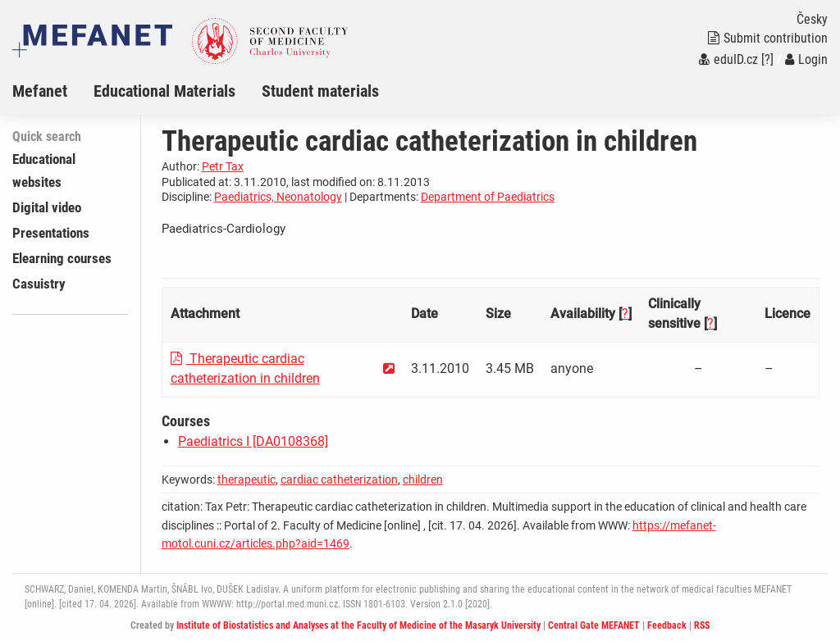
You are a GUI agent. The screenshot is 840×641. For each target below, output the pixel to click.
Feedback (667, 625)
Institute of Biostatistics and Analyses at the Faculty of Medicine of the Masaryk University (358, 625)
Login (806, 59)
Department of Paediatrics (488, 197)
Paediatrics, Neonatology (278, 197)
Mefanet (40, 91)
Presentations (51, 233)
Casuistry (39, 284)
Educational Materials (164, 91)
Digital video (47, 207)
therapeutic (247, 480)
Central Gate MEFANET (594, 625)
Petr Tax (223, 166)
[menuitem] (53, 91)
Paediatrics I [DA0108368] (253, 441)
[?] (767, 59)
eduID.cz (728, 59)
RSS (702, 625)
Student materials (320, 91)
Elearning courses (62, 258)
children (423, 480)
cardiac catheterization (339, 480)
